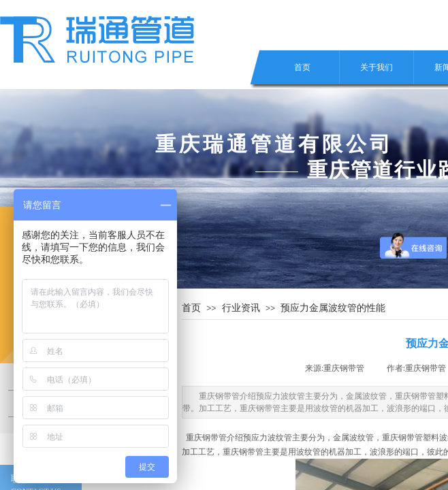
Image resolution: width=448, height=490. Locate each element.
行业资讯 (241, 308)
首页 (302, 67)
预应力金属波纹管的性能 (333, 308)
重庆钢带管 (206, 438)
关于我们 (377, 67)
